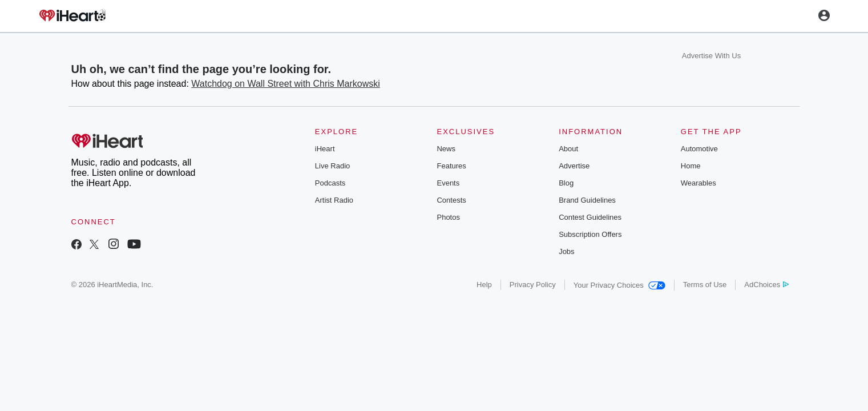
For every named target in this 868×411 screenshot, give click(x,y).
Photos (448, 217)
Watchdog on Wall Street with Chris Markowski (285, 84)
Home (691, 166)
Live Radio (332, 166)
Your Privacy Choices (619, 285)
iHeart (325, 149)
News (446, 149)
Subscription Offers (590, 234)
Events (448, 183)
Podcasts (330, 183)
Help (484, 285)
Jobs (566, 251)
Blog (566, 183)
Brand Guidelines (587, 200)
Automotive (699, 149)
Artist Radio (334, 200)
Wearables (699, 183)
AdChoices (766, 285)
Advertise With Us (711, 56)
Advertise (574, 166)
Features (451, 166)
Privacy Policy (533, 285)
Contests (451, 200)
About (568, 149)
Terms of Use (705, 285)
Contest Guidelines (590, 217)
